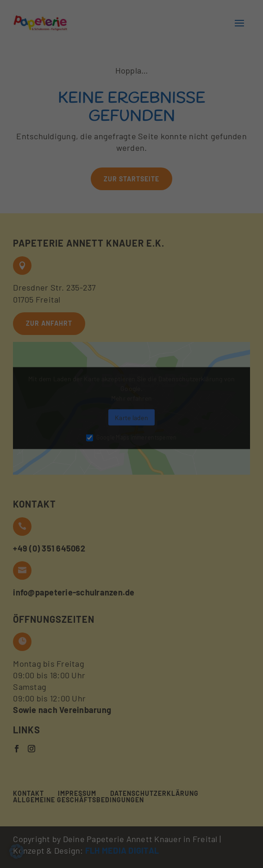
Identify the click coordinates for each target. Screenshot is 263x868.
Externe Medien (213, 87)
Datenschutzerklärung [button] (137, 210)
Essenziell (34, 87)
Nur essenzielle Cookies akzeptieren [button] (131, 175)
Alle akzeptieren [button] (131, 122)
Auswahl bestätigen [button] (132, 149)
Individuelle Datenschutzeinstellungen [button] (132, 195)
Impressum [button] (189, 210)
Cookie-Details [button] (79, 210)
